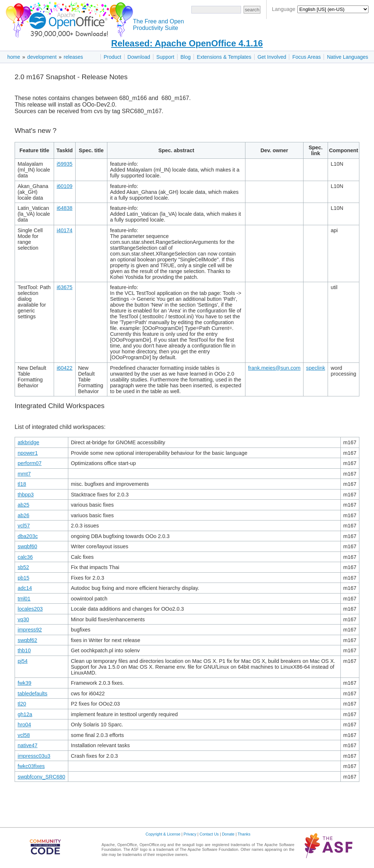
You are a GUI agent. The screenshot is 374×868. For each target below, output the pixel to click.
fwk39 (24, 683)
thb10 (24, 650)
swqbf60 (27, 546)
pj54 (22, 661)
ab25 (23, 505)
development (42, 57)
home (14, 57)
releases (73, 57)
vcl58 (24, 735)
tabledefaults (33, 694)
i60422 (64, 368)
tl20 (22, 704)
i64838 (64, 208)
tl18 (22, 484)
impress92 (30, 630)
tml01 (24, 599)
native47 (27, 745)
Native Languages (348, 57)
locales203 (30, 609)
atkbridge (28, 442)
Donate (228, 834)
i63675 (64, 287)
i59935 (64, 164)
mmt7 (24, 474)
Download (139, 57)
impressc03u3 (34, 756)
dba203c (28, 536)
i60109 (64, 186)
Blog (186, 57)
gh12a (25, 714)
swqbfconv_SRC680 (41, 777)
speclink (316, 368)
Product (112, 57)
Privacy (190, 834)
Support (165, 57)
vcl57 (24, 526)
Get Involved (272, 57)
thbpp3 (26, 495)
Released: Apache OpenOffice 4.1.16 (187, 43)
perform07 (30, 463)
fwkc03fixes (31, 766)
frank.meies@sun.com (274, 368)
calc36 (25, 557)
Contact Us (209, 834)
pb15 (23, 578)
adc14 (25, 588)
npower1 (28, 453)
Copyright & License (163, 834)
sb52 (23, 567)
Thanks (244, 834)
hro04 (24, 725)
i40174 (64, 230)
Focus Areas (306, 57)
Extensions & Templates (224, 57)
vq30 (23, 619)
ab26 (23, 515)
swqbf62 (27, 640)
